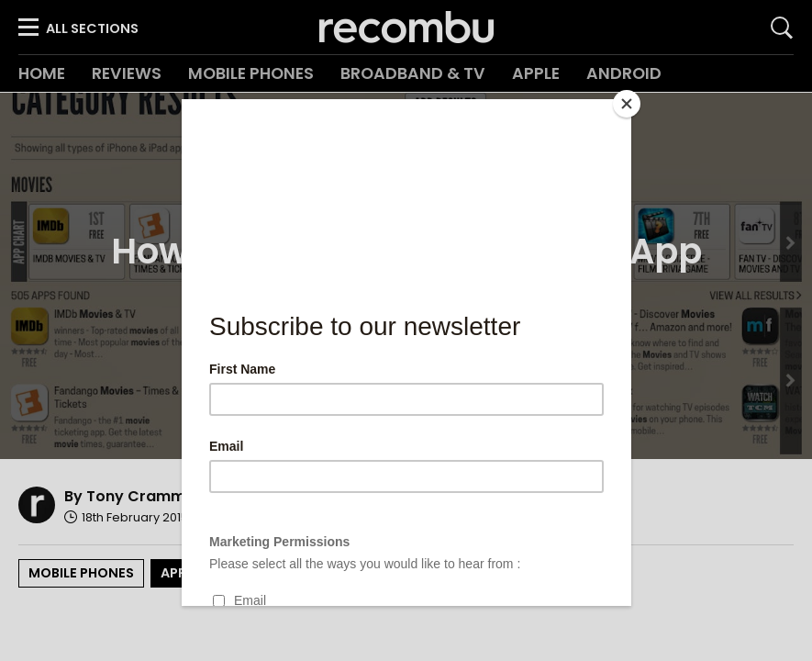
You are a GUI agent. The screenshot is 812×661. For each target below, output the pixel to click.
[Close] (627, 104)
